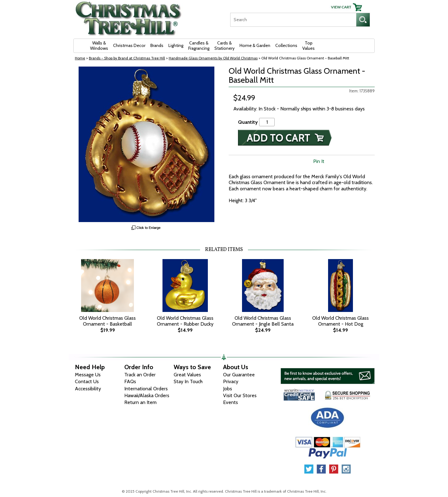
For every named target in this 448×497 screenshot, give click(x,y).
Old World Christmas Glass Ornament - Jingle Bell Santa (263, 321)
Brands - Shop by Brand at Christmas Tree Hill (127, 58)
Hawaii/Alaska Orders (147, 395)
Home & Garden (255, 45)
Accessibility (88, 389)
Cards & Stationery (224, 46)
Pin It (319, 161)
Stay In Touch (188, 381)
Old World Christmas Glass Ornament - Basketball (107, 321)
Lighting (176, 45)
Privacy (231, 381)
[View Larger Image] (146, 144)
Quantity (248, 122)
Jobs (228, 389)
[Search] (293, 20)
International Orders (146, 389)
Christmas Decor (129, 45)
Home (80, 58)
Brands (157, 45)
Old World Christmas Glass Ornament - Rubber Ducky (185, 321)
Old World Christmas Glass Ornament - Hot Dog (341, 321)
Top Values (309, 46)
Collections (286, 45)
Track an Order (140, 375)
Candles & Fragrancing (199, 46)
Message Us (88, 375)
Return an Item (140, 402)
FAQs (130, 381)
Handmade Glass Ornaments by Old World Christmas (213, 58)
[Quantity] (267, 122)
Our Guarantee (239, 375)
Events (231, 402)
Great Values (187, 375)
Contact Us (87, 381)
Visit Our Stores (240, 395)
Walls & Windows (99, 46)
